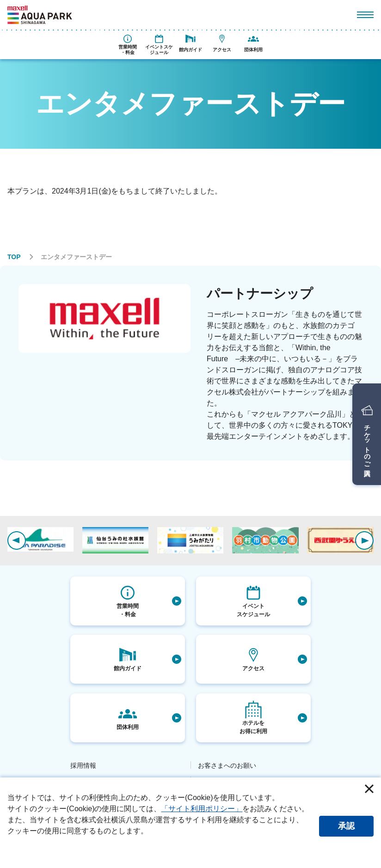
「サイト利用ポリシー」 (202, 809)
